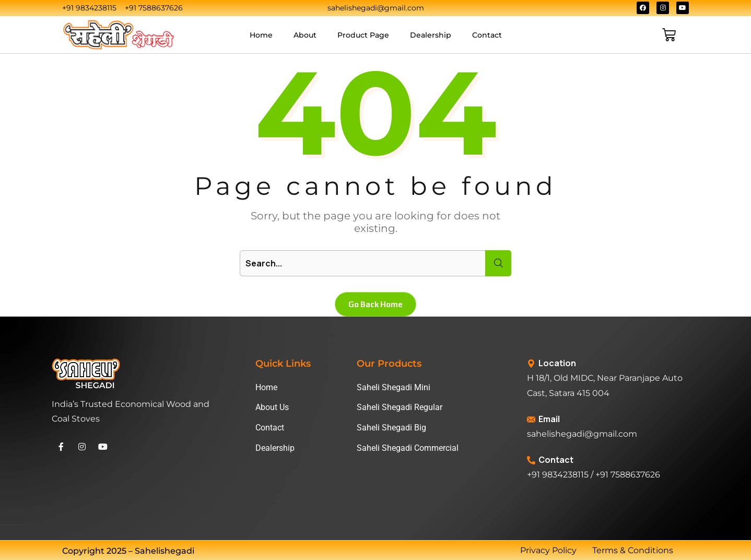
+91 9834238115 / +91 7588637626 (594, 475)
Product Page (363, 35)
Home (261, 35)
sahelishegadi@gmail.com (582, 434)
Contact (487, 35)
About (305, 35)
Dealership (431, 35)
